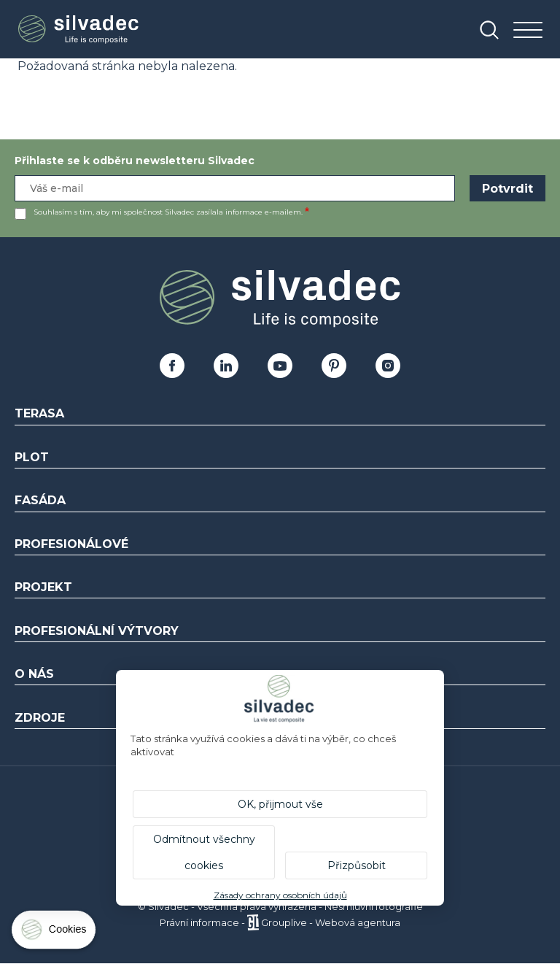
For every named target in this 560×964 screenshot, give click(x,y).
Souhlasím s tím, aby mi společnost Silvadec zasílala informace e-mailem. (168, 212)
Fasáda (40, 500)
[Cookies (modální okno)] (55, 933)
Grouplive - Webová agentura (331, 922)
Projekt (43, 587)
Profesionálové (71, 544)
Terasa (39, 413)
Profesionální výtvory (97, 631)
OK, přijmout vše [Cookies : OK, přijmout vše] (280, 804)
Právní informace (199, 922)
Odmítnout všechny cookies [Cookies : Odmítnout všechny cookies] (204, 852)
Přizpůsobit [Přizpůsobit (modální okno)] (357, 865)
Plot (32, 457)
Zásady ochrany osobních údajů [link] (280, 895)
